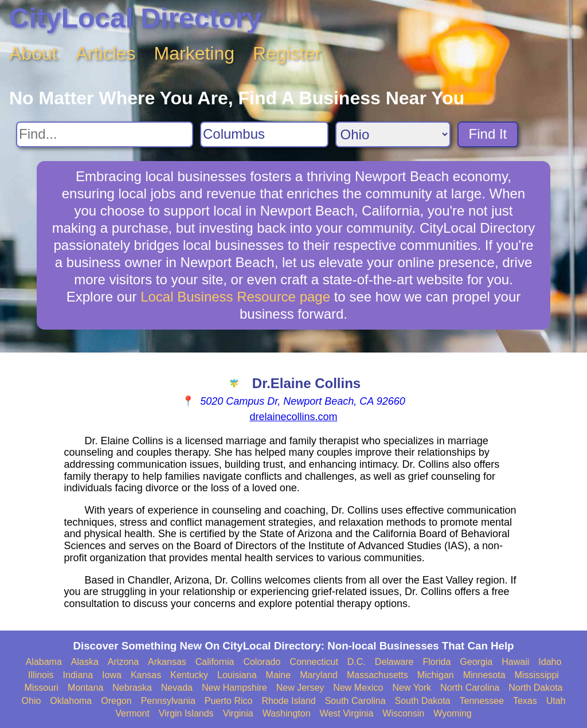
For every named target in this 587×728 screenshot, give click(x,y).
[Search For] (105, 134)
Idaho (550, 662)
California (215, 662)
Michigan (436, 675)
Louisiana (237, 675)
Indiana (78, 675)
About (33, 53)
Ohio (32, 701)
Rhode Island (288, 701)
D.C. (357, 662)
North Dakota (535, 688)
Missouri (41, 688)
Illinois (41, 675)
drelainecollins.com (293, 417)
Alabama (44, 662)
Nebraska (132, 688)
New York (412, 688)
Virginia (238, 713)
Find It (488, 134)
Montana (85, 688)
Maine (279, 675)
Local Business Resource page (235, 297)
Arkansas (167, 662)
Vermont (132, 713)
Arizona (123, 662)
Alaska (85, 662)
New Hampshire (234, 688)
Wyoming (453, 713)
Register (287, 53)
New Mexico (358, 688)
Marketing (195, 53)
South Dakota (423, 701)
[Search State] (393, 134)
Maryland (319, 675)
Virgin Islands (186, 713)
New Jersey (300, 688)
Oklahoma (71, 701)
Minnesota (484, 675)
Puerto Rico (229, 701)
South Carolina (355, 701)
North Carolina (470, 688)
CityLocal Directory (135, 18)
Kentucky (189, 675)
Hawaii (515, 662)
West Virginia (347, 713)
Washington (287, 713)
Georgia (476, 662)
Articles (106, 53)
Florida (437, 662)
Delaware (394, 662)
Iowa (112, 675)
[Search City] (264, 134)
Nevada (177, 688)
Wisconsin (403, 713)
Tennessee (481, 701)
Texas (525, 701)
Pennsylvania (168, 701)
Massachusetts (377, 675)
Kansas (146, 675)
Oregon (116, 701)
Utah (556, 701)
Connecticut (314, 662)
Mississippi (537, 675)
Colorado (262, 662)
